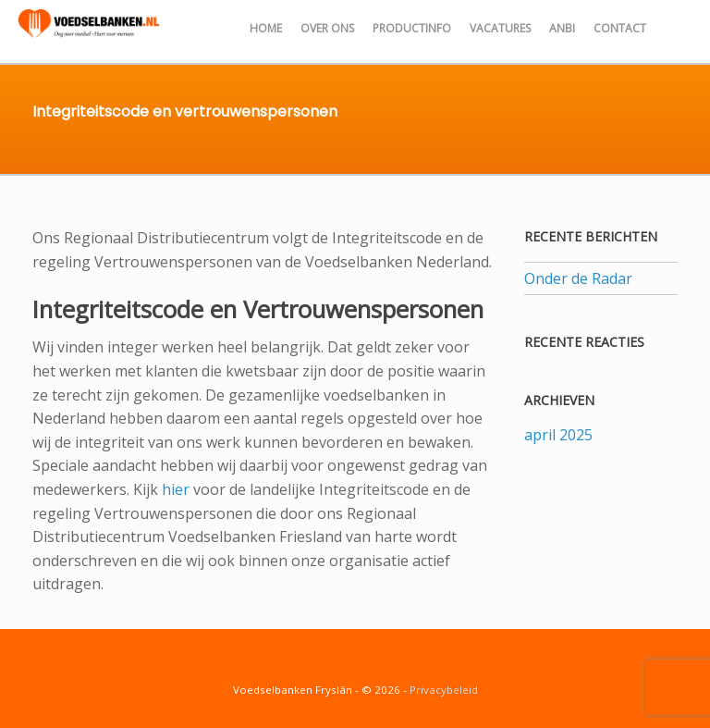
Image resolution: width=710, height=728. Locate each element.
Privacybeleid (444, 690)
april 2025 (558, 435)
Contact (620, 28)
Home (266, 28)
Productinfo (412, 28)
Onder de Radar (578, 278)
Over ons (327, 28)
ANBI (562, 28)
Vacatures (500, 28)
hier (176, 489)
